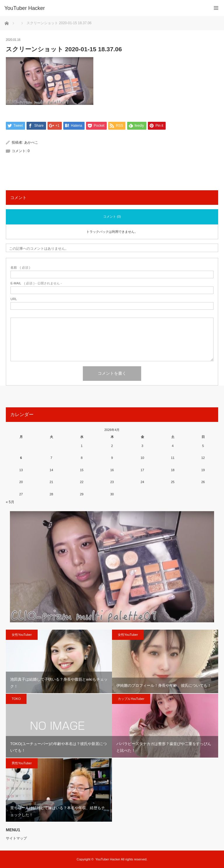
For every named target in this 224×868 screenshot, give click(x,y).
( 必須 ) (20, 268)
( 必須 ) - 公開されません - (36, 283)
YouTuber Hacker (25, 8)
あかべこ (31, 142)
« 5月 (10, 502)
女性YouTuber (22, 635)
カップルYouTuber (131, 699)
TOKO (16, 699)
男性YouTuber (22, 763)
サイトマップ (16, 838)
